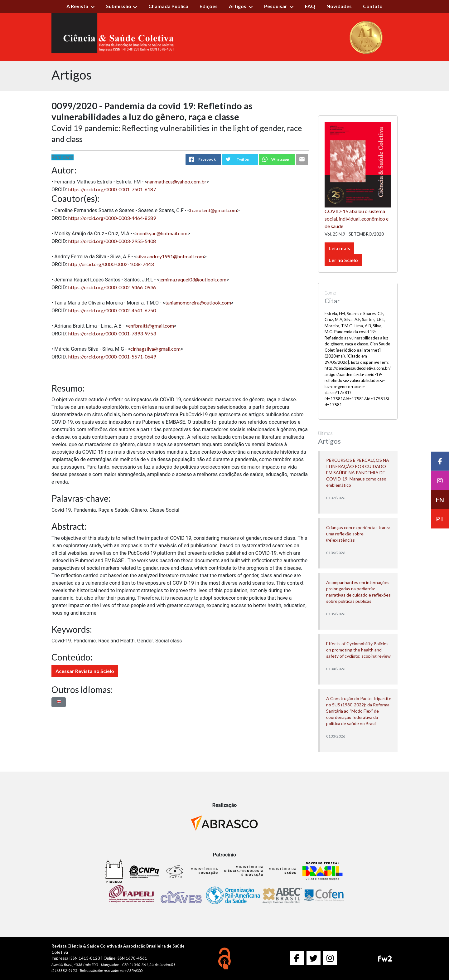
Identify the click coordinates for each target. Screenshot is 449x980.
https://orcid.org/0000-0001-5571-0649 (112, 356)
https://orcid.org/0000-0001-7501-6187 (112, 189)
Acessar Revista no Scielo (85, 671)
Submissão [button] (119, 6)
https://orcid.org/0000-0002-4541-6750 (112, 310)
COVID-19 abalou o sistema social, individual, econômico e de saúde (357, 219)
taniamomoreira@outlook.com (198, 302)
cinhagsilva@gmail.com (155, 349)
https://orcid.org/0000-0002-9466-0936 (112, 287)
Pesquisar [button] (276, 6)
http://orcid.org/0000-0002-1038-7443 (111, 264)
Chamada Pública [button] (168, 6)
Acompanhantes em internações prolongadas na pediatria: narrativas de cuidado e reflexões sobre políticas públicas (358, 592)
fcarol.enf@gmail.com (213, 210)
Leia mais (339, 248)
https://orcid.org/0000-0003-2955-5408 (112, 241)
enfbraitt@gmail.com (151, 326)
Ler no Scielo (343, 260)
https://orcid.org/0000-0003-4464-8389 (112, 218)
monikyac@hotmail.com (162, 233)
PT (440, 519)
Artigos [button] (238, 6)
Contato (373, 6)
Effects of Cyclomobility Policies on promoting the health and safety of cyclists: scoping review (358, 650)
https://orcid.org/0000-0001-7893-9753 (112, 333)
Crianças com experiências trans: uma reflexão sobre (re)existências (358, 534)
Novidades (339, 6)
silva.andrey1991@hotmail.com (170, 256)
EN (440, 500)
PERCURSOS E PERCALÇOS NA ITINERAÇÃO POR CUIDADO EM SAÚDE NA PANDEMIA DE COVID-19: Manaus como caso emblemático (358, 473)
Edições (209, 6)
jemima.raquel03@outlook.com (193, 279)
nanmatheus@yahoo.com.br (177, 181)
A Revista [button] (78, 6)
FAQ (310, 6)
